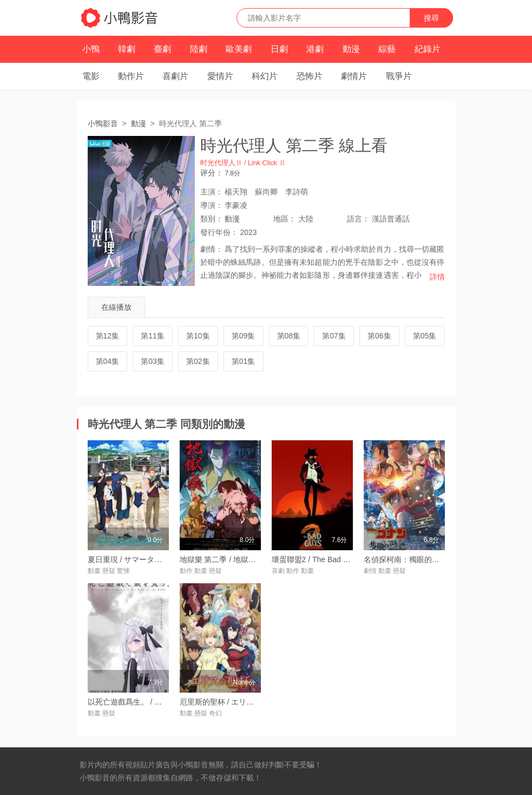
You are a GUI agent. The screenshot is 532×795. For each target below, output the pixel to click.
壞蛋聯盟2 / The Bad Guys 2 (320, 559)
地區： (285, 219)
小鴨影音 (103, 123)
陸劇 (199, 49)
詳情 (437, 277)
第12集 (108, 336)
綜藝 (387, 49)
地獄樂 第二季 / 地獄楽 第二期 (230, 559)
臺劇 (162, 49)
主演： (212, 192)
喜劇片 (175, 76)
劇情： (212, 249)
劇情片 (354, 76)
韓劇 (127, 49)
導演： (212, 205)
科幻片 (265, 76)
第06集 (379, 336)
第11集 (153, 336)
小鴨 (91, 49)
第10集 (198, 336)
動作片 (131, 76)
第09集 (244, 336)
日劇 (279, 49)
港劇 (315, 49)
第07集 (334, 336)
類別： (212, 219)
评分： (212, 173)
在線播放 (116, 307)
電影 (91, 76)
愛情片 (220, 76)
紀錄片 (428, 49)
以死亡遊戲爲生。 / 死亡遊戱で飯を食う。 (159, 702)
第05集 (425, 336)
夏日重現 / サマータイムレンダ (140, 559)
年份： (219, 232)
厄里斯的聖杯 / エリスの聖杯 (228, 702)
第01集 (244, 361)
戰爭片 (399, 76)
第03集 (153, 361)
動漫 (351, 49)
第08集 (289, 336)
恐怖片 (310, 76)
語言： (358, 219)
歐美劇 (239, 49)
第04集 (108, 361)
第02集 (198, 361)
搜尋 (431, 18)
